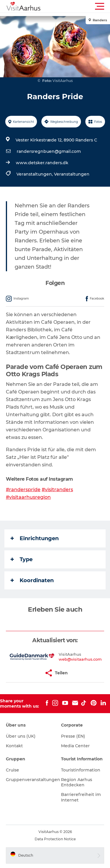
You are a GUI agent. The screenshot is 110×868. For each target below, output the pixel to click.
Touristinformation (81, 770)
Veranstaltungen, (35, 174)
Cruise (12, 770)
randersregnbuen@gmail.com (49, 151)
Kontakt (14, 746)
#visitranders (57, 490)
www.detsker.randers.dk (42, 163)
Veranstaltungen (72, 174)
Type (22, 559)
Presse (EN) (73, 736)
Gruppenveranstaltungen (33, 780)
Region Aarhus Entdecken (77, 782)
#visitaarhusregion (28, 497)
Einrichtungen (35, 538)
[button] (81, 6)
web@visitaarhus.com (80, 659)
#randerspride (23, 490)
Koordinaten (32, 580)
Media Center (75, 746)
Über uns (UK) (21, 736)
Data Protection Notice (55, 839)
